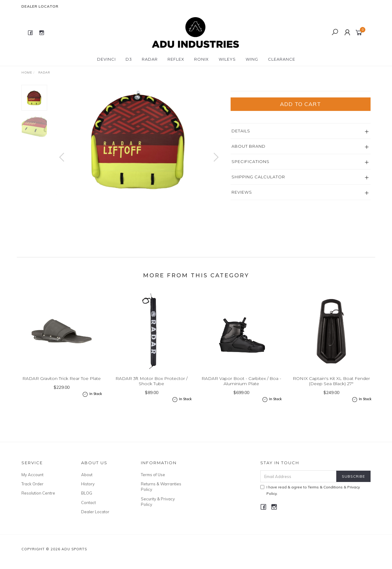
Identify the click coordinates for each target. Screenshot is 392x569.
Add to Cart (300, 148)
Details (241, 174)
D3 (129, 59)
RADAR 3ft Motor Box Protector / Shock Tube (151, 394)
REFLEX (176, 59)
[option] (139, 140)
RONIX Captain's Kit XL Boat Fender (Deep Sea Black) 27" (331, 394)
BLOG (87, 501)
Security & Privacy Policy (158, 510)
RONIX (202, 59)
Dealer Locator (40, 6)
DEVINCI (106, 59)
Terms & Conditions (325, 495)
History (88, 492)
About (87, 483)
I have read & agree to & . (310, 498)
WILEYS (227, 59)
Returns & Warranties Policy (161, 495)
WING (252, 59)
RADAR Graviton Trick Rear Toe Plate (62, 392)
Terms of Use (153, 483)
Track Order (32, 492)
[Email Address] (298, 484)
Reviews (242, 236)
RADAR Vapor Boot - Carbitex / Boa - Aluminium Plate (241, 394)
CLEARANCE (282, 59)
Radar (238, 88)
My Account (32, 483)
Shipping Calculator (258, 220)
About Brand (249, 190)
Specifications (251, 205)
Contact (89, 510)
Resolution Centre (38, 501)
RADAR (150, 59)
